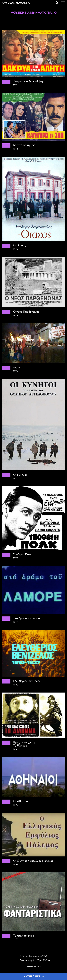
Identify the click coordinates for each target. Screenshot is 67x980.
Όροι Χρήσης (44, 960)
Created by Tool (33, 967)
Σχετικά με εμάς (27, 960)
